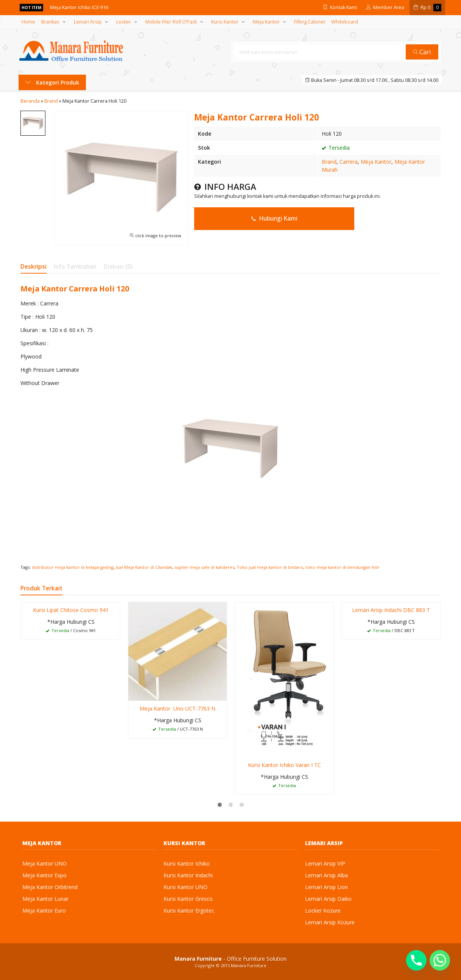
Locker (124, 22)
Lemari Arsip (88, 22)
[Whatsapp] (440, 960)
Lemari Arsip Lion (326, 887)
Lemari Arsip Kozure (330, 922)
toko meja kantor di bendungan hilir (343, 567)
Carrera (349, 162)
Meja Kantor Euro (44, 910)
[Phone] (416, 960)
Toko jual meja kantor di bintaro (270, 567)
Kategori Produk (52, 82)
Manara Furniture (249, 965)
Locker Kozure (323, 910)
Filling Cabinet (310, 22)
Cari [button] (423, 52)
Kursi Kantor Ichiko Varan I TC (284, 765)
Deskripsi (33, 267)
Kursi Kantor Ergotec (189, 910)
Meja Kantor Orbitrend (50, 887)
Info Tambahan (75, 267)
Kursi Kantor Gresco (188, 899)
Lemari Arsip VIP (325, 863)
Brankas (50, 22)
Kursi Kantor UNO (185, 887)
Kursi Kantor (225, 22)
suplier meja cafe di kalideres (204, 567)
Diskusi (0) (118, 267)
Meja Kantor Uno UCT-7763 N (178, 708)
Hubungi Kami (274, 218)
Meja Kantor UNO (44, 863)
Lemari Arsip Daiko (328, 899)
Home (28, 22)
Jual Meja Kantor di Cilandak (144, 567)
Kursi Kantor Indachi (188, 875)
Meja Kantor (266, 22)
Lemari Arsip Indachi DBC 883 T (391, 610)
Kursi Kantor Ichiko (187, 863)
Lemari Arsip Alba (326, 875)
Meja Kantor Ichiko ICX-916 (82, 7)
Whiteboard (345, 22)
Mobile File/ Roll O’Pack (171, 22)
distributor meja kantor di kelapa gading (73, 567)
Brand (329, 162)
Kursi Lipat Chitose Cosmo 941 (71, 610)
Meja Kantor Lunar (45, 899)
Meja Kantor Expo (44, 875)
